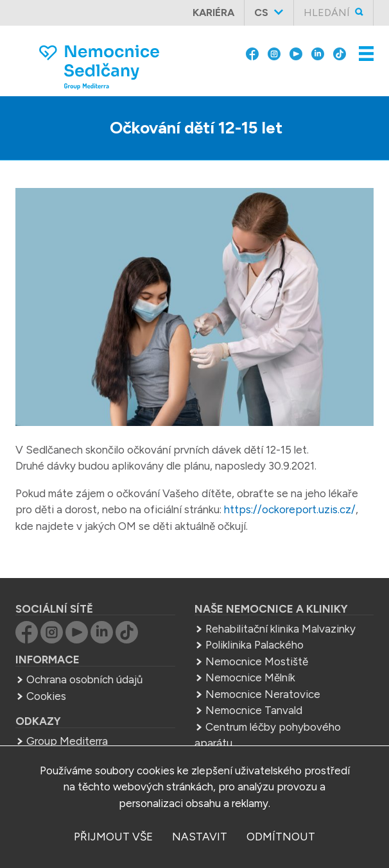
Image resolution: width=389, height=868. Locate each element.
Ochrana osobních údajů (84, 679)
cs (261, 13)
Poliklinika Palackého (255, 645)
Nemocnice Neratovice (263, 694)
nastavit (200, 837)
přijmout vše (113, 837)
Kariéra (213, 13)
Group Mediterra (67, 741)
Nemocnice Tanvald (254, 710)
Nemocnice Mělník (250, 677)
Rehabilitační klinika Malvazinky (281, 629)
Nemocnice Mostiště (257, 661)
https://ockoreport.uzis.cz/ (290, 509)
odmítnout (281, 837)
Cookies (46, 696)
